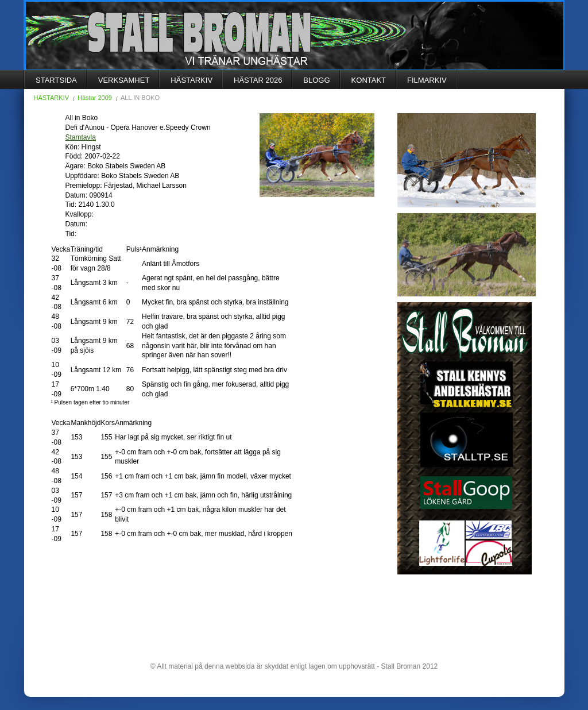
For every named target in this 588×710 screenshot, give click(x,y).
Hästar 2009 (95, 98)
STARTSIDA (56, 80)
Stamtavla (81, 137)
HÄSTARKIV (192, 80)
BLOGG (316, 80)
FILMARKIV (427, 80)
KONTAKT (369, 80)
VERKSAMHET (124, 80)
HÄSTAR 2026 (258, 80)
